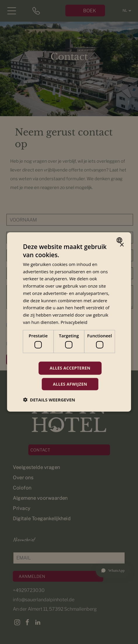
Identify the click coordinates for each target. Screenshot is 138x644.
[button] (49, 400)
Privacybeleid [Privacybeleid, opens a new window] (74, 322)
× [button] (122, 245)
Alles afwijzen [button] (70, 384)
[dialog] (69, 322)
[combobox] (120, 240)
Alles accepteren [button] (70, 368)
